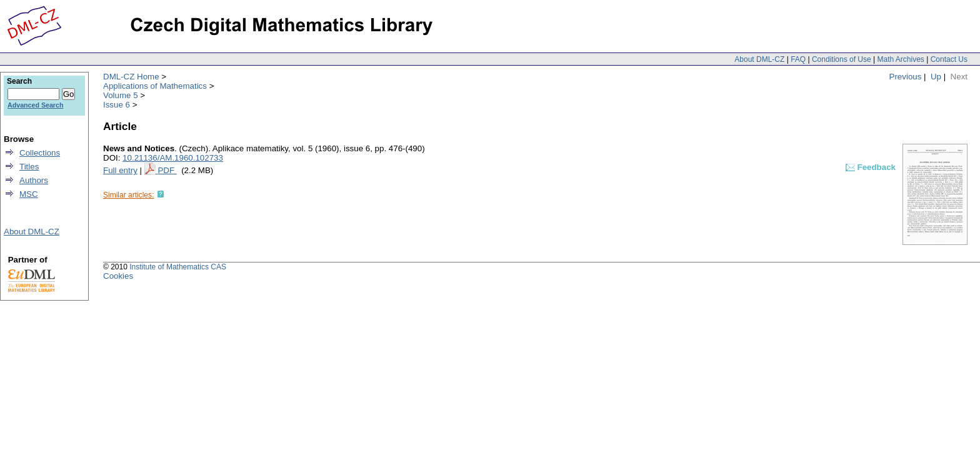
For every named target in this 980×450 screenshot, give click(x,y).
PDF (167, 170)
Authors (34, 180)
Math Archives (900, 59)
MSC (29, 194)
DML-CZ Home (131, 77)
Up (936, 77)
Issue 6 (117, 105)
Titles (29, 167)
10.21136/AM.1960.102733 (173, 158)
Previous (906, 77)
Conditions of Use (842, 59)
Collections (40, 153)
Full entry (120, 170)
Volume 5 (121, 95)
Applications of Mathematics (155, 86)
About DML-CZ (759, 59)
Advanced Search (35, 105)
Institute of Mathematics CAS (178, 267)
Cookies (118, 276)
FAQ (798, 59)
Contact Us (949, 59)
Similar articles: (128, 195)
